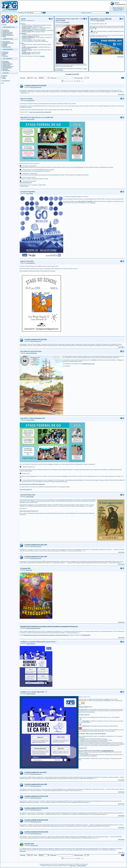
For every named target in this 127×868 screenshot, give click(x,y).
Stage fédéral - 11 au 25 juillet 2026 (101, 19)
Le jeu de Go (6, 30)
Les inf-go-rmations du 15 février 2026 (36, 808)
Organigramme (6, 62)
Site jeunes (5, 69)
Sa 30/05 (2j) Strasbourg (28, 30)
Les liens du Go (6, 81)
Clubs (4, 77)
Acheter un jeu (6, 31)
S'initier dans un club (8, 32)
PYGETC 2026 (29, 844)
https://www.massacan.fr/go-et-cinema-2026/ (40, 112)
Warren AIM (29, 570)
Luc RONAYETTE (30, 100)
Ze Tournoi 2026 (25, 568)
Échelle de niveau (7, 47)
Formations (5, 53)
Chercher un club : (23, 13)
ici (54, 271)
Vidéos (4, 36)
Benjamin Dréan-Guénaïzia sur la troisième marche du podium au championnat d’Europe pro (49, 626)
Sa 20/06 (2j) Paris (26, 54)
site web (93, 203)
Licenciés (5, 75)
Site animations (6, 70)
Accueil (4, 25)
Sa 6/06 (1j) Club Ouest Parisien (29, 47)
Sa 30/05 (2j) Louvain (27, 26)
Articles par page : (79, 78)
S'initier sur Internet (7, 34)
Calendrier (5, 44)
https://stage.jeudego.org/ (26, 182)
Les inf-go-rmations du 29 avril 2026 (36, 339)
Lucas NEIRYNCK (30, 263)
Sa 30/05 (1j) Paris (26, 28)
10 (78, 81)
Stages (4, 55)
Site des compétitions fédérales (33, 628)
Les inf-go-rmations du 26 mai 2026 (35, 85)
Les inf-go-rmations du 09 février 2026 (36, 820)
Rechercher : (54, 78)
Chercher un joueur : (86, 13)
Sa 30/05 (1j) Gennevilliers (28, 37)
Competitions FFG (86, 635)
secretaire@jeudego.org (107, 751)
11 (79, 81)
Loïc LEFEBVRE (65, 22)
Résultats (5, 45)
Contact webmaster (82, 865)
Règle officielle (6, 42)
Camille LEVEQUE (31, 644)
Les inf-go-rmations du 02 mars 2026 (36, 784)
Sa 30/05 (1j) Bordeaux (27, 36)
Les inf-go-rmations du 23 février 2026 (36, 796)
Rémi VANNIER (30, 497)
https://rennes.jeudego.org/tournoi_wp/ (29, 511)
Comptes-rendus (6, 65)
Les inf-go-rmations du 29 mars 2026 (36, 545)
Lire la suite (23, 851)
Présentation (5, 52)
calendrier (42, 56)
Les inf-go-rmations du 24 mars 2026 (36, 556)
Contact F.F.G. (73, 865)
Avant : (36, 78)
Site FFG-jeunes (34, 845)
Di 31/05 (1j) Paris (26, 32)
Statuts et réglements (8, 64)
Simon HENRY (30, 193)
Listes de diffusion (7, 68)
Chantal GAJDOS (100, 21)
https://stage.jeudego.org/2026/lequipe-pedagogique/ (32, 484)
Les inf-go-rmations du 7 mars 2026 (35, 772)
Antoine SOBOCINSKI (31, 353)
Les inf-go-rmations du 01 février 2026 (36, 832)
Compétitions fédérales (8, 43)
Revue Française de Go (8, 35)
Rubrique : (23, 78)
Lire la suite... (121, 57)
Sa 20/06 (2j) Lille (26, 52)
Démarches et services (8, 66)
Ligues (4, 78)
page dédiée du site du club (88, 364)
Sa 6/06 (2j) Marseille (27, 50)
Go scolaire (5, 56)
